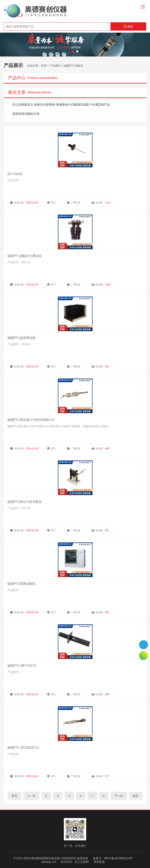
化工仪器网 (82, 862)
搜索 (130, 26)
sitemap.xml (49, 862)
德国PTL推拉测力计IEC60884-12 (31, 420)
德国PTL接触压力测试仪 (25, 256)
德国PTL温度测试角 (21, 338)
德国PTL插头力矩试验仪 (25, 502)
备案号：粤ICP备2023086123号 (113, 858)
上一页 (31, 796)
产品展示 (55, 66)
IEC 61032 (15, 174)
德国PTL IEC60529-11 (23, 748)
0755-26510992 (144, 645)
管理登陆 (99, 862)
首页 (44, 66)
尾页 (136, 796)
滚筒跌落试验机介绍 (26, 114)
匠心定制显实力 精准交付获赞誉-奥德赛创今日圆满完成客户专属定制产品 (61, 105)
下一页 (119, 796)
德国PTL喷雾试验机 (21, 584)
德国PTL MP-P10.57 (22, 666)
